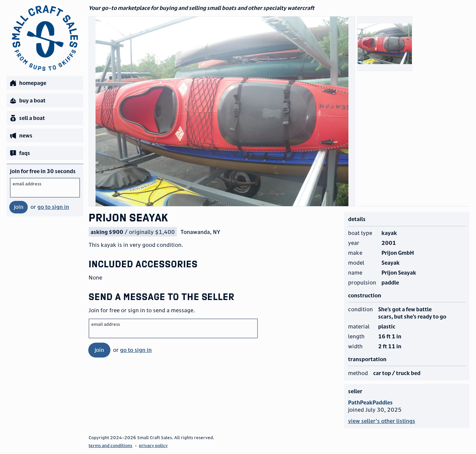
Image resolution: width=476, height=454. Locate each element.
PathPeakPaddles (370, 402)
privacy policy (153, 445)
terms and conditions (110, 445)
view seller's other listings (382, 421)
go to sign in (53, 207)
